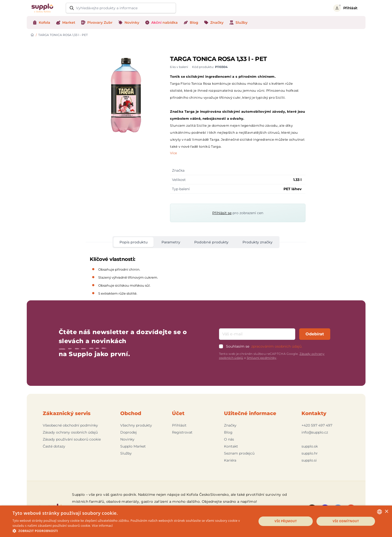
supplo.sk (310, 446)
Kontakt (231, 446)
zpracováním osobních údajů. (277, 346)
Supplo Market (133, 446)
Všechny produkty (136, 425)
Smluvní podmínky (262, 358)
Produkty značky (257, 242)
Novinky (127, 439)
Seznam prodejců (239, 453)
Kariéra (230, 460)
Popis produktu (133, 242)
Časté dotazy (54, 446)
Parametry (171, 242)
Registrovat (182, 432)
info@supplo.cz (315, 432)
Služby (126, 453)
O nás (229, 439)
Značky (230, 425)
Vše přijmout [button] (286, 521)
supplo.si (309, 460)
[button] (131, 531)
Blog (228, 432)
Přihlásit (179, 425)
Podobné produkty (211, 242)
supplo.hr (310, 453)
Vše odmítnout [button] (346, 521)
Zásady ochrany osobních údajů (70, 432)
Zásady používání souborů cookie (72, 439)
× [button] (386, 512)
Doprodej (128, 432)
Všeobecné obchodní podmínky (70, 425)
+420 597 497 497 (317, 425)
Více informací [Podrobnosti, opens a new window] (102, 526)
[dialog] (196, 521)
